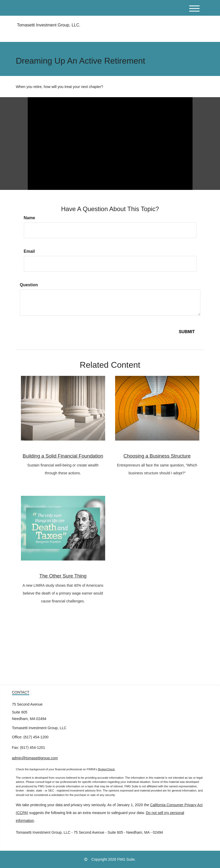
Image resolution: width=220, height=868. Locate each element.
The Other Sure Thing (63, 576)
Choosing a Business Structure (157, 456)
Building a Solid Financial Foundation (63, 456)
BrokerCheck (106, 769)
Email (29, 251)
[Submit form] (187, 332)
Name (30, 218)
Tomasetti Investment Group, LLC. (48, 25)
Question (29, 285)
